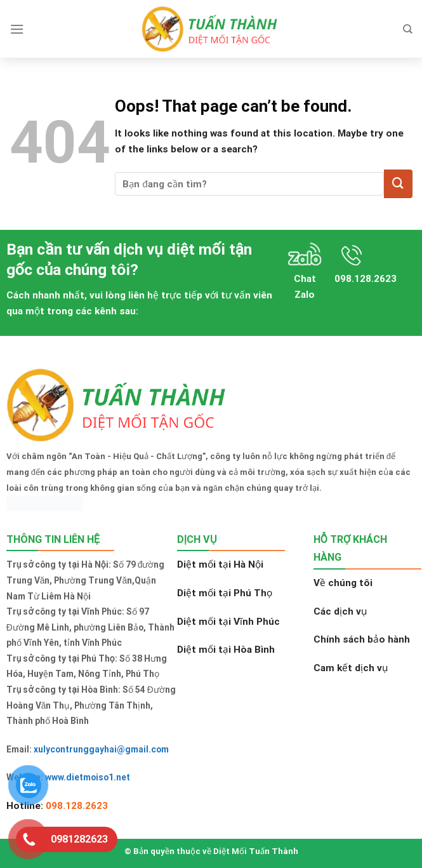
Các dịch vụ (340, 611)
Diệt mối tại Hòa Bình (226, 650)
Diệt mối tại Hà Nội (220, 564)
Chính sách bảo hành (362, 639)
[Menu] (17, 29)
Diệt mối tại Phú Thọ (225, 593)
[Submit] (398, 184)
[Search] (408, 29)
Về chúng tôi (343, 583)
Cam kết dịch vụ (351, 668)
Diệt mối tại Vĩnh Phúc (228, 622)
